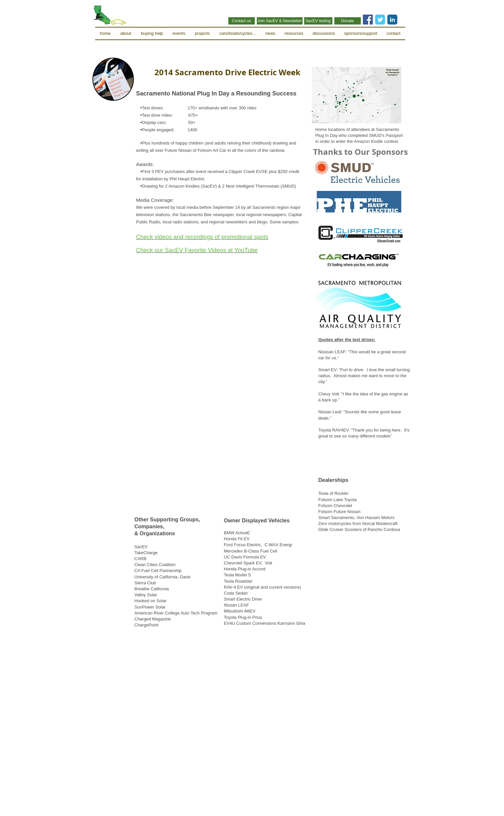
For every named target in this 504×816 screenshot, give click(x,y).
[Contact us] (242, 21)
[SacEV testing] (318, 21)
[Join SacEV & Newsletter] (280, 21)
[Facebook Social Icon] (368, 20)
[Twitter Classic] (380, 20)
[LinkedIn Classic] (392, 20)
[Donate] (348, 21)
